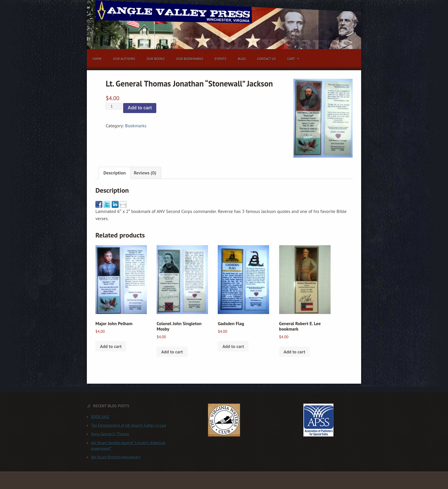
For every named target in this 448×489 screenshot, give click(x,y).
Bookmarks (136, 126)
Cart (292, 60)
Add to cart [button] (111, 346)
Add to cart (140, 108)
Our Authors (124, 59)
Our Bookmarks (190, 59)
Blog (242, 59)
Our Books (156, 59)
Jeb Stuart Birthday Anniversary (116, 457)
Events (220, 59)
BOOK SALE (100, 417)
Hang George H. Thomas (110, 434)
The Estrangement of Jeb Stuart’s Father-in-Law (129, 425)
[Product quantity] (114, 106)
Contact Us (267, 59)
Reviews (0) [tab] (145, 173)
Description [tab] (115, 173)
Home (97, 59)
